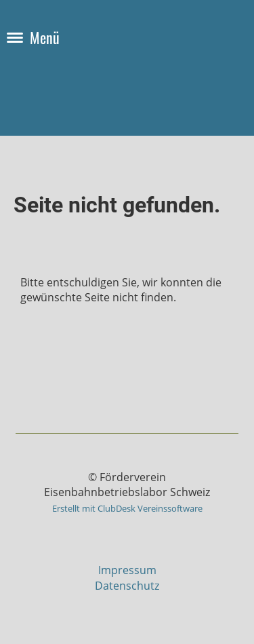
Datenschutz (127, 586)
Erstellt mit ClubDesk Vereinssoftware (127, 508)
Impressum (127, 570)
